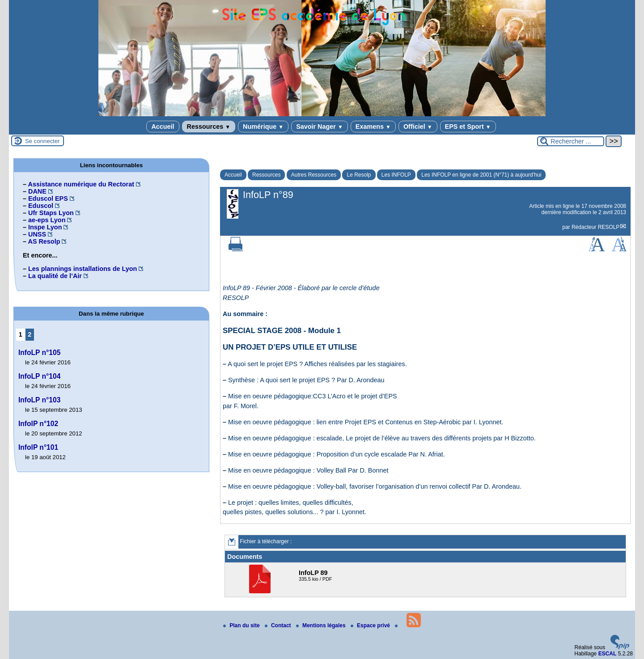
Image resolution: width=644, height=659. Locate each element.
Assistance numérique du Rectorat (81, 184)
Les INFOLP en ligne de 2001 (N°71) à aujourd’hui (481, 175)
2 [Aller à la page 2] (30, 334)
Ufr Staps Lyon (51, 213)
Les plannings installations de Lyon (83, 269)
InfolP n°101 (38, 447)
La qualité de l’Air (55, 276)
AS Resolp (44, 241)
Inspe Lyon (45, 227)
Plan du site (242, 625)
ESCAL (608, 654)
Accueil (163, 127)
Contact (279, 625)
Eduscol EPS (48, 199)
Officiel (418, 127)
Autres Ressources (314, 175)
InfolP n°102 (38, 424)
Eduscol (41, 206)
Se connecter (42, 141)
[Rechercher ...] (571, 141)
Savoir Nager (320, 127)
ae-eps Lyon (47, 220)
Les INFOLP (396, 175)
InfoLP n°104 (39, 376)
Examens (373, 127)
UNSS (37, 234)
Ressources (209, 127)
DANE (37, 191)
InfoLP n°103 (39, 400)
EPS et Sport (468, 127)
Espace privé (371, 625)
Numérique (263, 127)
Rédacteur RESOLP (595, 227)
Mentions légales (322, 625)
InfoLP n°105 (39, 353)
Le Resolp (359, 175)
